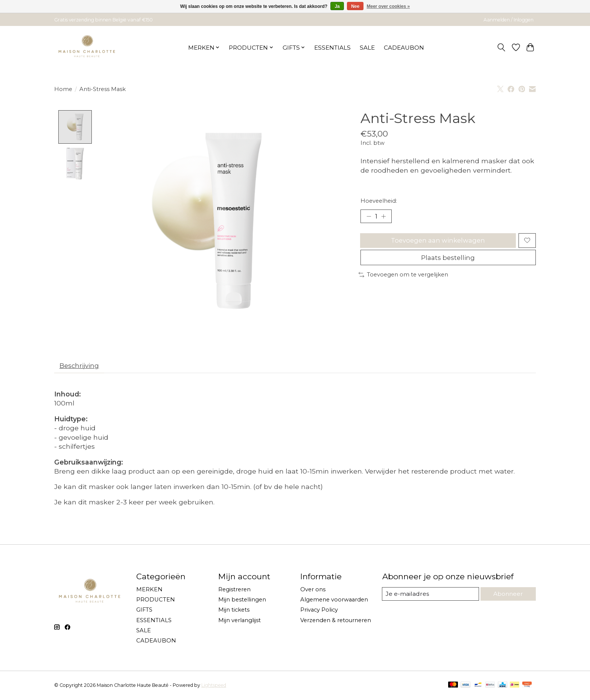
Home (63, 89)
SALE (367, 48)
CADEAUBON (404, 48)
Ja (337, 6)
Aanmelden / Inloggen (509, 20)
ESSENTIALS (332, 48)
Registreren (234, 591)
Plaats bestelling (448, 262)
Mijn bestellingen (242, 601)
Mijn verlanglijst (239, 622)
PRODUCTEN (156, 601)
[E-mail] (430, 596)
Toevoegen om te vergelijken (403, 281)
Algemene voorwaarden (334, 601)
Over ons (313, 591)
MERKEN (149, 591)
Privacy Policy (319, 612)
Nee (355, 6)
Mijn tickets (234, 612)
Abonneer (508, 595)
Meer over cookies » (389, 6)
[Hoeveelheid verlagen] (369, 217)
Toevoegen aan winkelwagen (437, 243)
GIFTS (144, 612)
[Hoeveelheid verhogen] (385, 217)
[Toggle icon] (501, 47)
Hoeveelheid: (379, 201)
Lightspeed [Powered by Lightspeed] (214, 687)
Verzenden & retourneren (336, 622)
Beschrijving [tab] (81, 367)
